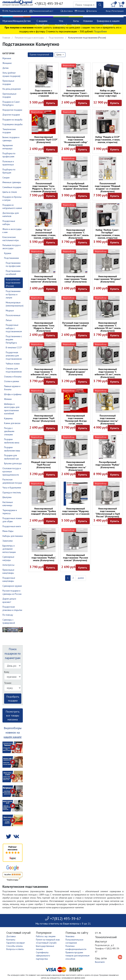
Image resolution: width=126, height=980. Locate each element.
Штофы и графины (13, 394)
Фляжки (8, 399)
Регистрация (118, 11)
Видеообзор (69, 65)
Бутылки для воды (13, 463)
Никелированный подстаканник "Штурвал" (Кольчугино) (108, 279)
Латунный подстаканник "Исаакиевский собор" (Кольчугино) (76, 325)
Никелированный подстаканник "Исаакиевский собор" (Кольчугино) (76, 141)
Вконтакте (100, 962)
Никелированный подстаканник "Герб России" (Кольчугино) (44, 418)
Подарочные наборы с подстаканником (14, 328)
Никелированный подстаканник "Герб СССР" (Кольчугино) (44, 140)
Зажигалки (8, 541)
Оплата (81, 11)
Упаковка (70, 936)
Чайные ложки (13, 364)
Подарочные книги (12, 526)
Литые (9, 320)
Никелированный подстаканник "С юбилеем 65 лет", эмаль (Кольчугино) (44, 373)
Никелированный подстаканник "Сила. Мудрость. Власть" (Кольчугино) (44, 327)
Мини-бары (8, 531)
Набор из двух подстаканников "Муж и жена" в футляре (108, 93)
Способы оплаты (15, 946)
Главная (6, 38)
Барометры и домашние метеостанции (9, 549)
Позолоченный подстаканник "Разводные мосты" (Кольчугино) (108, 420)
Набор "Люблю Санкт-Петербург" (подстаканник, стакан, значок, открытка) (108, 234)
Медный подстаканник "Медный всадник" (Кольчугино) (76, 372)
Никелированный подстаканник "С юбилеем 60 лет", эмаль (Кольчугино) (76, 234)
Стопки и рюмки (12, 381)
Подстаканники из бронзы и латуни (13, 294)
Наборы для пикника (13, 536)
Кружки (8, 253)
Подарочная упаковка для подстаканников (14, 356)
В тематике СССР (14, 348)
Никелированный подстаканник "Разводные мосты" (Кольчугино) (76, 466)
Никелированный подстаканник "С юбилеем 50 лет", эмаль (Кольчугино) (108, 327)
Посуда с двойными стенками (9, 431)
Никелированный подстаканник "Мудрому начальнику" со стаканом (76, 511)
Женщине (18, 21)
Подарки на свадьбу (12, 120)
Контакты (93, 11)
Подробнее (100, 31)
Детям (27, 21)
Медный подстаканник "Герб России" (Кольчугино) (44, 465)
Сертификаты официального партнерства (43, 956)
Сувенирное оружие (12, 586)
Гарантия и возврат (16, 943)
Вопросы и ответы (15, 949)
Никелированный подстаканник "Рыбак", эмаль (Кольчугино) (44, 558)
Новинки (88, 21)
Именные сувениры (12, 182)
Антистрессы (8, 565)
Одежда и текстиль (12, 493)
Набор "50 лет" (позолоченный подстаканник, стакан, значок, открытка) (44, 234)
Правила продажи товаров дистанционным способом (77, 956)
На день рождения (12, 89)
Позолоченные (13, 315)
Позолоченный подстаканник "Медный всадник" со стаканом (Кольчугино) (108, 187)
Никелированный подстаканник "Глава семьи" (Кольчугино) (76, 279)
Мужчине (8, 21)
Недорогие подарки (12, 110)
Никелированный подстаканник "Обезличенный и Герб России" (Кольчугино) (108, 512)
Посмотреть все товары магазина (13, 715)
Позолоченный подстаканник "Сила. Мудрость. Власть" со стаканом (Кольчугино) (44, 187)
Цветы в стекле (10, 192)
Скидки (6, 178)
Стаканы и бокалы (13, 377)
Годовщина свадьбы (13, 124)
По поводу (8, 615)
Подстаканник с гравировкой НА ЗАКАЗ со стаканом (44, 93)
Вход (108, 11)
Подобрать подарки (13, 699)
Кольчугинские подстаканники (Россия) (13, 283)
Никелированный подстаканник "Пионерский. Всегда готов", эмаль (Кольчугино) (76, 421)
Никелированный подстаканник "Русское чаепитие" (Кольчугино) (44, 279)
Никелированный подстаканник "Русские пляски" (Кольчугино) (76, 558)
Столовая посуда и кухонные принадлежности (12, 472)
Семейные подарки (12, 187)
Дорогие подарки (11, 115)
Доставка (68, 11)
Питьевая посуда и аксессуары (30, 38)
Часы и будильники (12, 488)
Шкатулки (7, 497)
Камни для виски (12, 423)
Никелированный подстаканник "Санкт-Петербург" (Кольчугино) (76, 93)
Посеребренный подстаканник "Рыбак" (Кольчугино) (108, 465)
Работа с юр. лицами (46, 936)
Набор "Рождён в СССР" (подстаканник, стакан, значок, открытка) (108, 140)
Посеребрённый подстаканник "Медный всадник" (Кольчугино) (76, 186)
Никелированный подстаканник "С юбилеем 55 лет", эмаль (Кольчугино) (108, 373)
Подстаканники (56, 38)
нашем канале (13, 737)
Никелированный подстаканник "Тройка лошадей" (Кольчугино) (44, 511)
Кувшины (8, 418)
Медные (10, 311)
